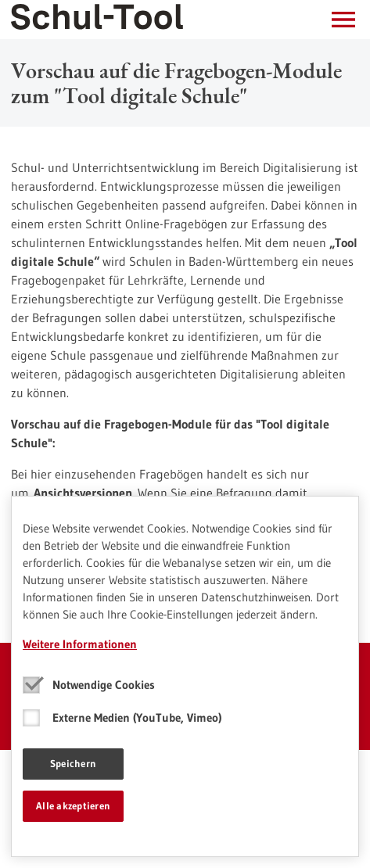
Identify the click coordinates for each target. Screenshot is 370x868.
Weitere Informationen (80, 644)
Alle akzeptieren (73, 805)
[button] (343, 20)
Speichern (73, 763)
